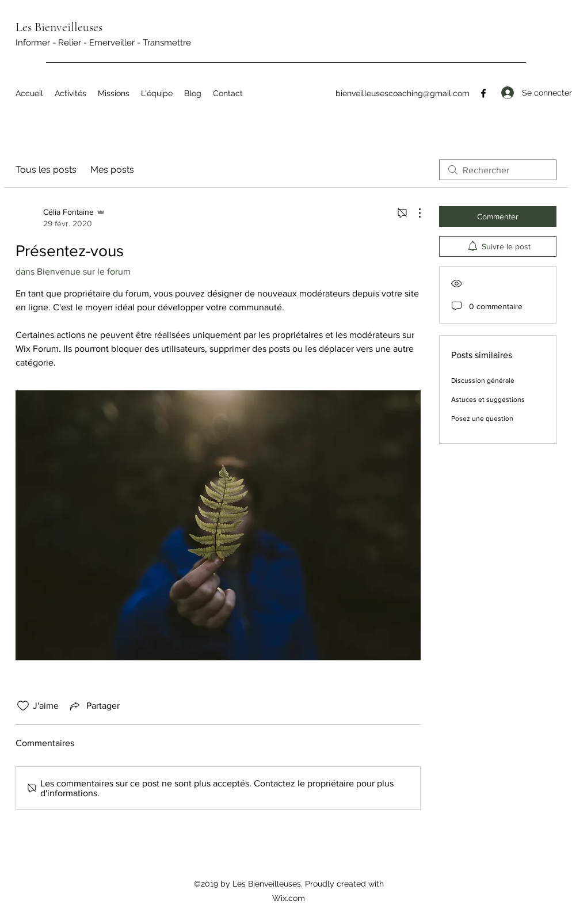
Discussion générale (483, 381)
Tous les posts (46, 170)
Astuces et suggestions (488, 400)
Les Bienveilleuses (59, 27)
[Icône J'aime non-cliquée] (23, 706)
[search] (498, 170)
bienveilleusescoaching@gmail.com (403, 93)
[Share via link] (94, 706)
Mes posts (112, 170)
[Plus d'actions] (414, 213)
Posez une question (482, 419)
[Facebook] (483, 93)
